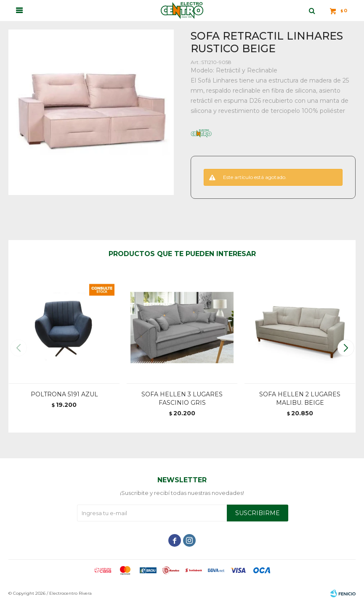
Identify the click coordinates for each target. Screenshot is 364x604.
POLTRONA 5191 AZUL (64, 394)
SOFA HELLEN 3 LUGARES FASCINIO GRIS (182, 398)
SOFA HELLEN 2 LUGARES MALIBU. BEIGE (300, 398)
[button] (346, 348)
